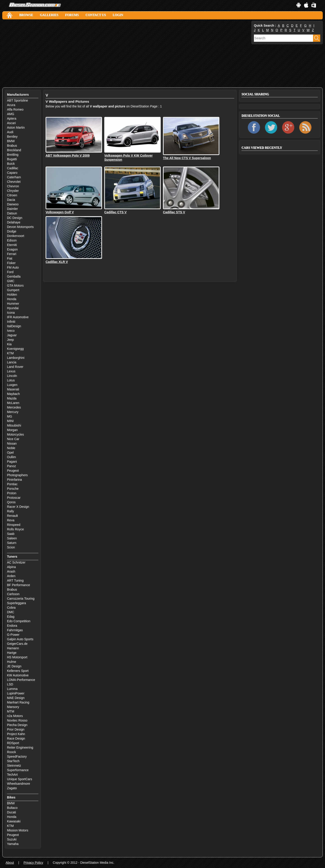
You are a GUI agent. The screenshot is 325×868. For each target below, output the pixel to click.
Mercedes (14, 407)
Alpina (11, 567)
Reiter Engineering (20, 747)
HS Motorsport (17, 657)
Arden (11, 576)
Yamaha (13, 844)
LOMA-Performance (21, 680)
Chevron (13, 186)
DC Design (15, 218)
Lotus (11, 380)
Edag (11, 617)
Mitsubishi (14, 425)
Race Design (16, 738)
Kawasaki (14, 821)
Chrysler (13, 191)
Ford (10, 272)
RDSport (13, 743)
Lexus (11, 371)
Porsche (13, 489)
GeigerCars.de (17, 644)
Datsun (12, 213)
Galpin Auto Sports (20, 639)
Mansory (13, 707)
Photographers (17, 475)
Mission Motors (18, 830)
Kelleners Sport (18, 671)
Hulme (12, 662)
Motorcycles (15, 434)
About (10, 863)
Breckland (14, 150)
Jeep (10, 340)
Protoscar (14, 498)
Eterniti (12, 245)
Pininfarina (14, 480)
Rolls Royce (15, 529)
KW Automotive (18, 675)
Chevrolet (14, 182)
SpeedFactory (17, 757)
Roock (12, 752)
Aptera (12, 118)
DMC (11, 612)
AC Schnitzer (16, 562)
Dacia (11, 200)
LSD (10, 684)
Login (118, 15)
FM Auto (13, 267)
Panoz (12, 466)
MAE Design (16, 698)
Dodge (12, 231)
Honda (12, 299)
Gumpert (13, 290)
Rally (10, 511)
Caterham (14, 177)
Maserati (13, 389)
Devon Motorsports (20, 227)
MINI (10, 421)
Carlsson (13, 594)
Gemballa (14, 276)
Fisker (11, 263)
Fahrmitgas (15, 630)
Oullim (12, 457)
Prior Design (16, 729)
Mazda (12, 398)
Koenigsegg (15, 349)
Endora (12, 626)
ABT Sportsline (17, 100)
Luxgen (12, 385)
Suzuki (12, 839)
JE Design (14, 666)
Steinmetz (14, 766)
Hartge (12, 653)
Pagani (12, 462)
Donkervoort (16, 236)
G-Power (13, 635)
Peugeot (13, 471)
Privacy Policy (33, 863)
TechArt (12, 775)
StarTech (13, 761)
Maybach (13, 394)
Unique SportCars (20, 779)
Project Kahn (16, 734)
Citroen (12, 195)
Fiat (10, 258)
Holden (12, 295)
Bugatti (12, 159)
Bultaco (12, 808)
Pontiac (12, 484)
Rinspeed (14, 525)
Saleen (12, 538)
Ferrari (12, 254)
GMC (11, 281)
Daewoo (13, 204)
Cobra (11, 608)
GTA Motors (15, 285)
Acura (11, 105)
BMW (11, 141)
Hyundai (13, 308)
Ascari (11, 123)
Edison (12, 240)
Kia (9, 344)
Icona (11, 313)
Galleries (49, 15)
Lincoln (12, 376)
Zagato (12, 788)
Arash (11, 571)
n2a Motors (15, 716)
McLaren (13, 403)
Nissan (12, 443)
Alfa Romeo (15, 109)
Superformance (18, 770)
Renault (12, 516)
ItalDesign (14, 326)
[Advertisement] (126, 53)
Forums (72, 15)
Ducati (12, 812)
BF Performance (19, 585)
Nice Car (13, 439)
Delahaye (14, 222)
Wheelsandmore (19, 784)
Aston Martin (16, 128)
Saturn (12, 543)
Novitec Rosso (17, 720)
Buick (11, 164)
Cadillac (13, 168)
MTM (11, 711)
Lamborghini (16, 358)
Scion (11, 547)
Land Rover (15, 367)
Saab (11, 534)
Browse (26, 15)
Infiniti (11, 322)
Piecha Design (17, 725)
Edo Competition (19, 621)
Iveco (11, 331)
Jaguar (12, 335)
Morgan (12, 430)
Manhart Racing (18, 702)
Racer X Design (18, 507)
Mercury (13, 412)
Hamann (13, 648)
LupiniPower (16, 693)
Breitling (13, 155)
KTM (10, 353)
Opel (10, 453)
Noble (11, 448)
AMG (11, 114)
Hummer (13, 304)
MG (10, 416)
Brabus (12, 146)
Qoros (11, 502)
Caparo (12, 173)
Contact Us (96, 15)
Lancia (12, 362)
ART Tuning (15, 580)
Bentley (12, 137)
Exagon (12, 249)
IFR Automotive (18, 317)
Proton (12, 493)
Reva (11, 520)
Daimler (12, 209)
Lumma (12, 689)
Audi (10, 132)
